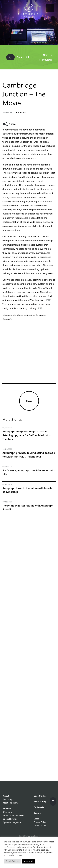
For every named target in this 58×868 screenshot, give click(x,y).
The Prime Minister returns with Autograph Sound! (28, 507)
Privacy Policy (40, 822)
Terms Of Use (40, 826)
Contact (37, 813)
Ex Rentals (39, 807)
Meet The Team (10, 803)
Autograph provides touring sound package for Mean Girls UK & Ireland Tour (29, 455)
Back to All (17, 57)
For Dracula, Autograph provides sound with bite (29, 472)
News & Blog (40, 802)
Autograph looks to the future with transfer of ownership (28, 490)
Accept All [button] (29, 861)
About (6, 796)
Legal (36, 819)
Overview (7, 812)
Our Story (8, 799)
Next (47, 55)
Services (7, 809)
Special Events (10, 819)
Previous (45, 60)
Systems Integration (12, 822)
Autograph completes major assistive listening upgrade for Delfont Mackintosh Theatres (27, 435)
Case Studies (21, 112)
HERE (48, 300)
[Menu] (50, 8)
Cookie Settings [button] (12, 861)
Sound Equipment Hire (14, 815)
